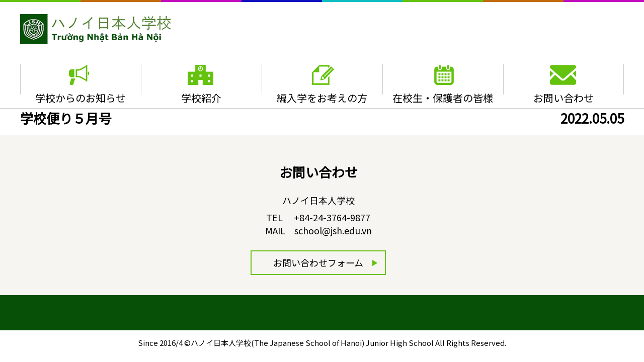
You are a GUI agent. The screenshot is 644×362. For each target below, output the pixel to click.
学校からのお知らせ (80, 98)
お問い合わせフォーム (318, 262)
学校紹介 (201, 98)
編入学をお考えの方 (322, 98)
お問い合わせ (563, 98)
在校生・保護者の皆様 (443, 98)
